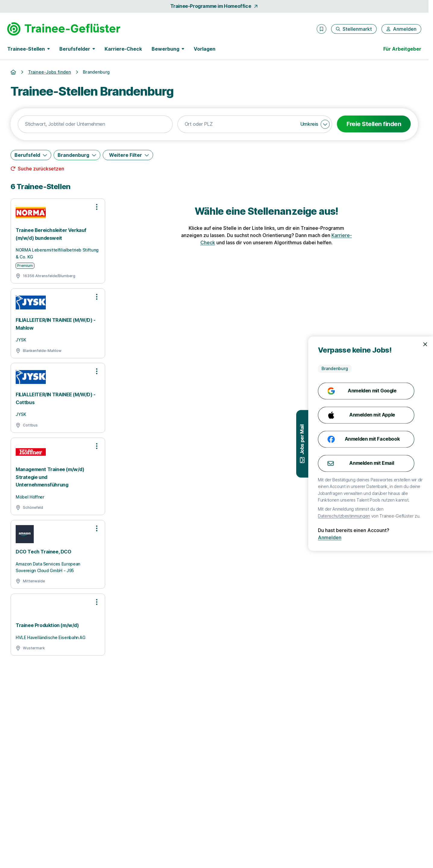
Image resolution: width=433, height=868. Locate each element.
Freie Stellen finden (374, 124)
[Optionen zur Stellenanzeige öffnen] (97, 207)
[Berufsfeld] (31, 155)
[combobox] (95, 124)
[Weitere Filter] (128, 155)
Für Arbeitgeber (402, 49)
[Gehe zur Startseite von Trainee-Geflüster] (64, 29)
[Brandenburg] (77, 155)
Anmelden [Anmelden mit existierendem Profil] (409, 538)
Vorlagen (205, 49)
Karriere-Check (123, 49)
